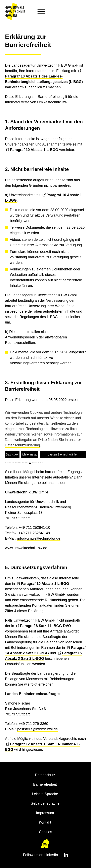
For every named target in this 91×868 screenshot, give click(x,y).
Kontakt (45, 822)
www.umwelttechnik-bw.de (27, 548)
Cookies (45, 832)
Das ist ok (12, 454)
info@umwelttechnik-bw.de (39, 538)
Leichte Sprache (45, 794)
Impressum (45, 813)
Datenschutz (45, 775)
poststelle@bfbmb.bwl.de (37, 729)
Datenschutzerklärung (22, 445)
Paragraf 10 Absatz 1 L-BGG (32, 150)
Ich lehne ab (30, 454)
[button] (80, 12)
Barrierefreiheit (45, 784)
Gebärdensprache (45, 803)
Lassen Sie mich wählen (63, 454)
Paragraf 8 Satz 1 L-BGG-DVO (43, 626)
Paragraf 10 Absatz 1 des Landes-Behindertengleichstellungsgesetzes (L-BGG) (44, 76)
